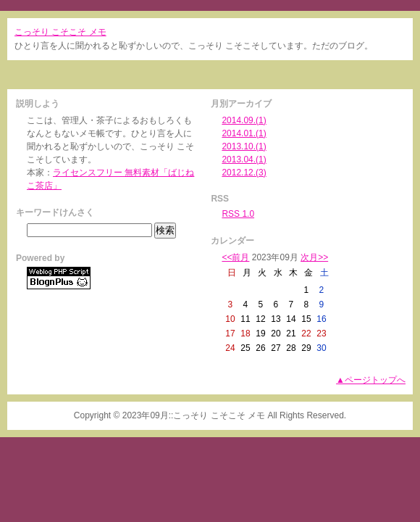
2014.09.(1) (244, 120)
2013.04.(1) (244, 159)
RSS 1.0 (238, 214)
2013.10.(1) (244, 146)
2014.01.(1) (244, 133)
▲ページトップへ (371, 380)
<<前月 (235, 257)
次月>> (314, 257)
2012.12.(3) (244, 173)
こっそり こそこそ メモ (60, 32)
